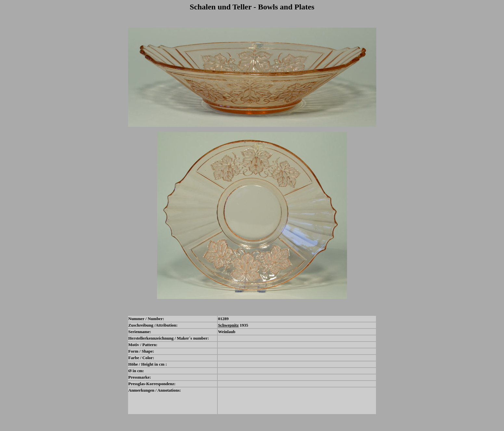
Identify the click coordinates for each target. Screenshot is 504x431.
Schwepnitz (228, 325)
